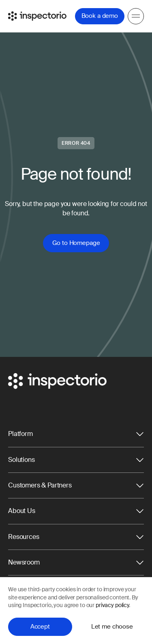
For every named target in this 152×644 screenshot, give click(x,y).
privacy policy (112, 605)
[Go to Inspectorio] (37, 16)
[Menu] (136, 16)
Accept (40, 627)
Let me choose (112, 627)
